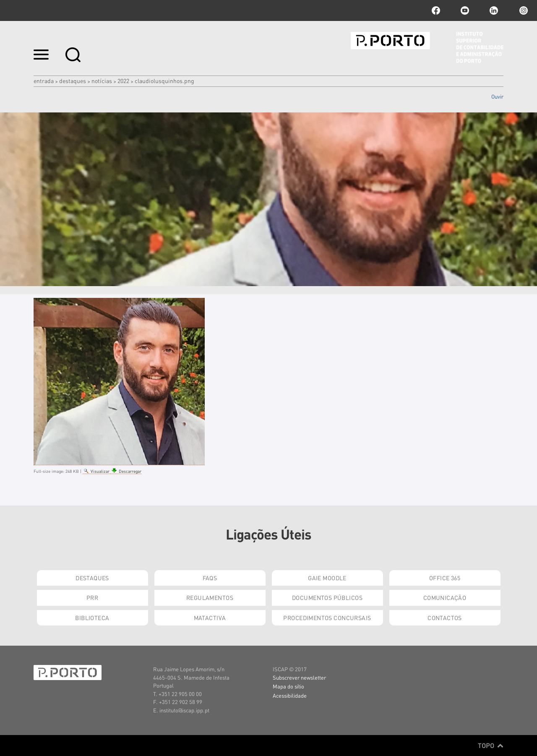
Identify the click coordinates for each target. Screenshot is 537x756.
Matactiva (210, 618)
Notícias (102, 81)
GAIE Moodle (327, 578)
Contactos (445, 618)
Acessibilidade (290, 695)
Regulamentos (210, 597)
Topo (491, 746)
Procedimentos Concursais (327, 618)
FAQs (210, 578)
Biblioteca (92, 618)
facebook (436, 10)
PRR (92, 597)
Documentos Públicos (327, 597)
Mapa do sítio (288, 686)
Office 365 (445, 578)
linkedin (494, 10)
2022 (123, 81)
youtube (465, 10)
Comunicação (445, 597)
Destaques (73, 81)
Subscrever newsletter (299, 677)
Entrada (44, 81)
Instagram (523, 10)
